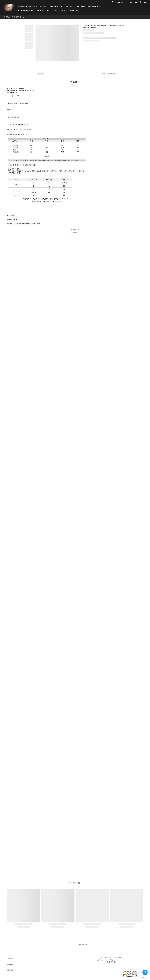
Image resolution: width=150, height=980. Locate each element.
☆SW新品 (43, 6)
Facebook (56, 11)
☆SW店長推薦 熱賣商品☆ (27, 6)
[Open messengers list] (145, 972)
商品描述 (41, 74)
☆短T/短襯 (80, 6)
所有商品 (40, 11)
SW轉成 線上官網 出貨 (70, 11)
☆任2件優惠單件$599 (17, 17)
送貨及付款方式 (109, 74)
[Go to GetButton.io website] (145, 978)
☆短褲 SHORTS (55, 6)
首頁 (48, 11)
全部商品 (7, 17)
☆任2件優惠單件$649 (95, 6)
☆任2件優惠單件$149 (26, 11)
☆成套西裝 (69, 6)
